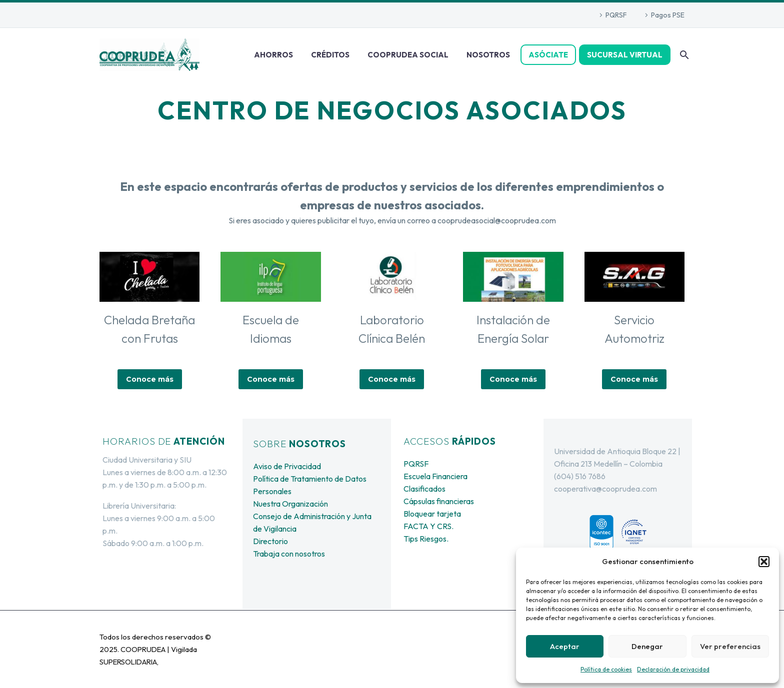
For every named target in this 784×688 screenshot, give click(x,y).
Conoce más (150, 379)
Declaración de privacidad (673, 669)
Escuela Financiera (435, 476)
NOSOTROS (488, 55)
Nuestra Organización (290, 504)
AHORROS (273, 55)
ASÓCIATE (548, 55)
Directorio (270, 541)
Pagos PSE (668, 15)
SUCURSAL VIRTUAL (625, 55)
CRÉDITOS (330, 55)
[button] (764, 562)
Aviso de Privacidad (287, 466)
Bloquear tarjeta (432, 514)
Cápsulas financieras (439, 501)
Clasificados (424, 489)
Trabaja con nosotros (289, 554)
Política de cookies (606, 669)
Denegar (647, 646)
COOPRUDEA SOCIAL (408, 55)
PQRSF (616, 15)
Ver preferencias (730, 646)
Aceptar (565, 646)
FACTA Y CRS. (428, 526)
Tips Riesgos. (426, 539)
